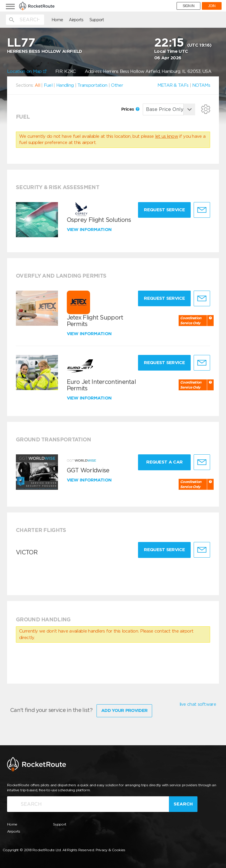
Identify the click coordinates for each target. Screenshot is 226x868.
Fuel (48, 85)
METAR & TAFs (173, 85)
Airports (76, 20)
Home (57, 20)
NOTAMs (201, 85)
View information (90, 230)
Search (183, 804)
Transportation (92, 85)
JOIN (212, 6)
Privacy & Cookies (110, 850)
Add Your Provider (124, 710)
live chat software (198, 704)
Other (117, 85)
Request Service (164, 210)
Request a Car (164, 462)
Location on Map (27, 71)
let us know (167, 136)
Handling (65, 85)
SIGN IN (189, 6)
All (37, 85)
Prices (130, 109)
